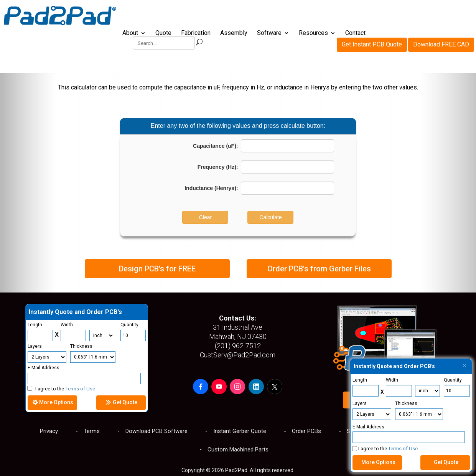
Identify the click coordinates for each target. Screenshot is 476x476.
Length (360, 380)
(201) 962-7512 (238, 346)
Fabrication (196, 33)
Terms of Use (403, 449)
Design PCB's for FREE (157, 269)
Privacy (49, 431)
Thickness (406, 403)
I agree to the (61, 389)
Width (392, 380)
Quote (163, 33)
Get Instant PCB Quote (372, 14)
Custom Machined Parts (238, 450)
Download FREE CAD (441, 14)
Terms (92, 431)
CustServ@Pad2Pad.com (238, 355)
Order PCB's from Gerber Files (319, 269)
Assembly (234, 33)
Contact (355, 33)
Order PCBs (306, 431)
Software (269, 33)
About (130, 33)
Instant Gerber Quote (240, 431)
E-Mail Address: (369, 427)
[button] (201, 387)
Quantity (453, 380)
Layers (360, 403)
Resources (313, 33)
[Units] (102, 336)
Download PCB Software (156, 431)
